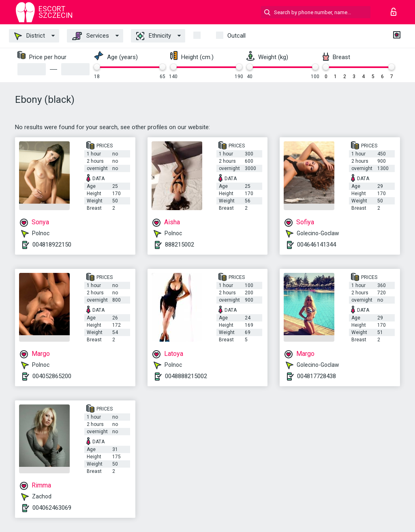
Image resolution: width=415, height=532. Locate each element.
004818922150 (52, 245)
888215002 (180, 245)
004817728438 (317, 376)
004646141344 (317, 245)
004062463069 (52, 508)
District (30, 36)
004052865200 (52, 376)
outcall (236, 36)
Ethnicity (154, 36)
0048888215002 (186, 376)
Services (91, 36)
